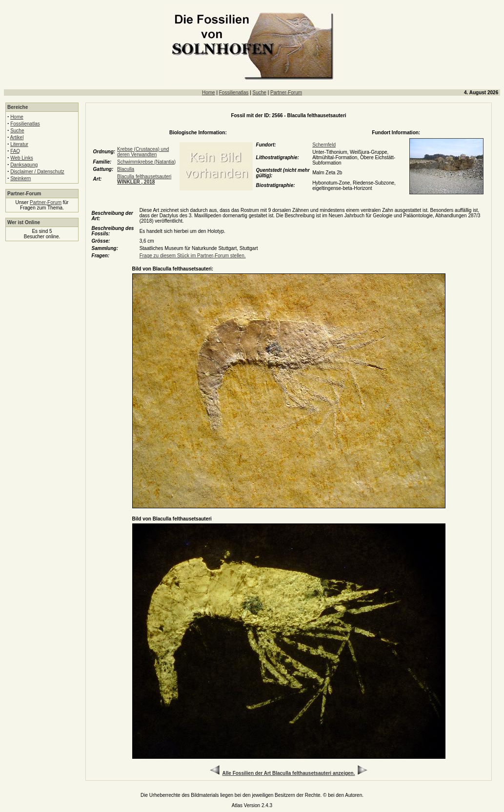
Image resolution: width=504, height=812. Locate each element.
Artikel (17, 137)
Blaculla (126, 169)
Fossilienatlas (234, 93)
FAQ (15, 151)
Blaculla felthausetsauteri (144, 179)
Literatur (19, 144)
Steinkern (20, 178)
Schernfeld (324, 145)
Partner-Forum (286, 93)
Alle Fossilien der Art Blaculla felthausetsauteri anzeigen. (289, 773)
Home (209, 93)
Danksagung (24, 165)
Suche (260, 93)
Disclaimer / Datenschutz (37, 172)
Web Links (22, 158)
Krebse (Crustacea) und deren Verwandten (143, 152)
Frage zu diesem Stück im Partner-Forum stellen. (193, 256)
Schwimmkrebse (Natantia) (146, 162)
